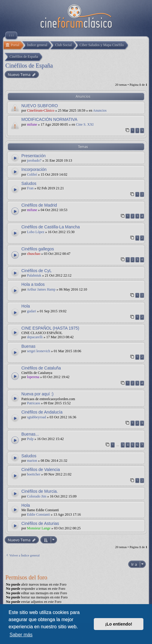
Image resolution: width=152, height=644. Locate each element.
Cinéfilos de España (29, 66)
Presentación (34, 156)
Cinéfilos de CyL (37, 271)
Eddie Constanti (38, 514)
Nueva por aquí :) (37, 394)
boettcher (34, 474)
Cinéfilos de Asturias (40, 523)
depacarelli (35, 337)
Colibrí (32, 174)
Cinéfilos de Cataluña (41, 368)
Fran (30, 188)
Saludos (29, 183)
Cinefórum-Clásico (41, 110)
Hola (26, 306)
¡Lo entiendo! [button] (119, 624)
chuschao (34, 254)
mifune (32, 124)
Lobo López (36, 232)
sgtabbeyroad (37, 417)
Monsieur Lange (39, 528)
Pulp (30, 439)
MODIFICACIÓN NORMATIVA (49, 119)
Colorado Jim (37, 496)
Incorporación (34, 169)
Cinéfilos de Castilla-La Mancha (51, 227)
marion (32, 461)
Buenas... (30, 434)
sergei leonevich (39, 351)
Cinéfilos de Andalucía (42, 412)
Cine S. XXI (85, 124)
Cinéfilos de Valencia (41, 470)
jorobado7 (34, 160)
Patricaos (34, 403)
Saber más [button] (21, 635)
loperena (33, 377)
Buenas (28, 346)
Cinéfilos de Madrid (39, 205)
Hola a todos (33, 284)
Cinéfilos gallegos (38, 249)
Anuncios (100, 110)
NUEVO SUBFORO (40, 106)
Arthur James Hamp (41, 289)
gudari (32, 311)
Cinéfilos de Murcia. (40, 491)
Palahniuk (34, 275)
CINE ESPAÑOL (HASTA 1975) (50, 328)
